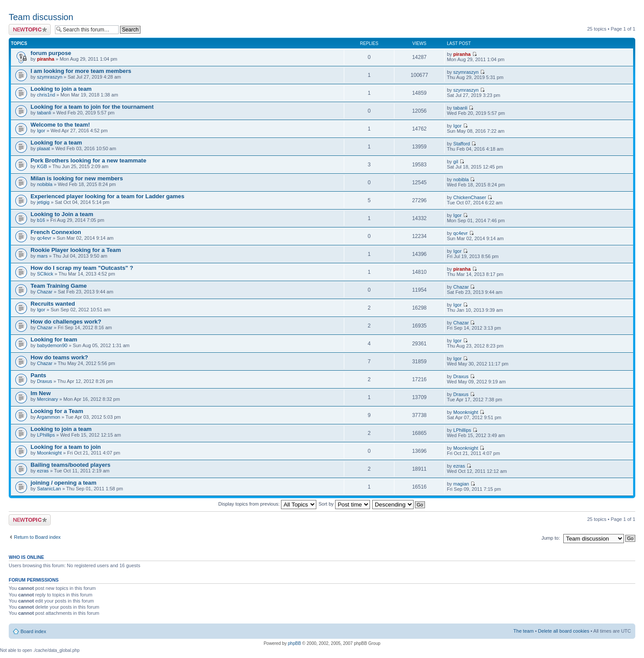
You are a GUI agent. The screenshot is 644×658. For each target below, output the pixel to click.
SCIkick (45, 274)
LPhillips (46, 435)
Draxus (45, 381)
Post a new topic (30, 29)
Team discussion (41, 17)
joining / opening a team (63, 483)
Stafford (462, 144)
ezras (43, 471)
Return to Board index (37, 537)
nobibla (45, 184)
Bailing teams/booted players (70, 465)
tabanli (44, 113)
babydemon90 (52, 345)
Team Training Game (59, 286)
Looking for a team (56, 143)
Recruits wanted (53, 304)
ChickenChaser (470, 197)
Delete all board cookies (563, 631)
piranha (46, 59)
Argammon (48, 417)
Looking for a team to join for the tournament (92, 107)
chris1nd (46, 95)
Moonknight (466, 412)
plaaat (44, 148)
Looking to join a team (61, 89)
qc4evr (44, 238)
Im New (41, 393)
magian (461, 484)
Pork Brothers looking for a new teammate (88, 160)
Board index (33, 631)
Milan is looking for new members (77, 178)
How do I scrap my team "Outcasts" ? (82, 268)
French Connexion (56, 232)
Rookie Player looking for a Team (76, 250)
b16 (41, 220)
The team (524, 631)
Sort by (344, 504)
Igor (41, 131)
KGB (42, 166)
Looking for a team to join (66, 447)
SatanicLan (49, 489)
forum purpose (51, 53)
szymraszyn (50, 77)
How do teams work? (59, 357)
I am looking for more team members (81, 71)
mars (42, 256)
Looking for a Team (57, 411)
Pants (38, 375)
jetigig (43, 202)
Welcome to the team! (60, 125)
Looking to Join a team (62, 214)
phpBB (295, 643)
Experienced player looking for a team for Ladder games (108, 196)
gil (456, 162)
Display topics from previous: (267, 504)
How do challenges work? (66, 322)
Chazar (45, 292)
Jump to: (551, 538)
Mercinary (48, 399)
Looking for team (54, 339)
